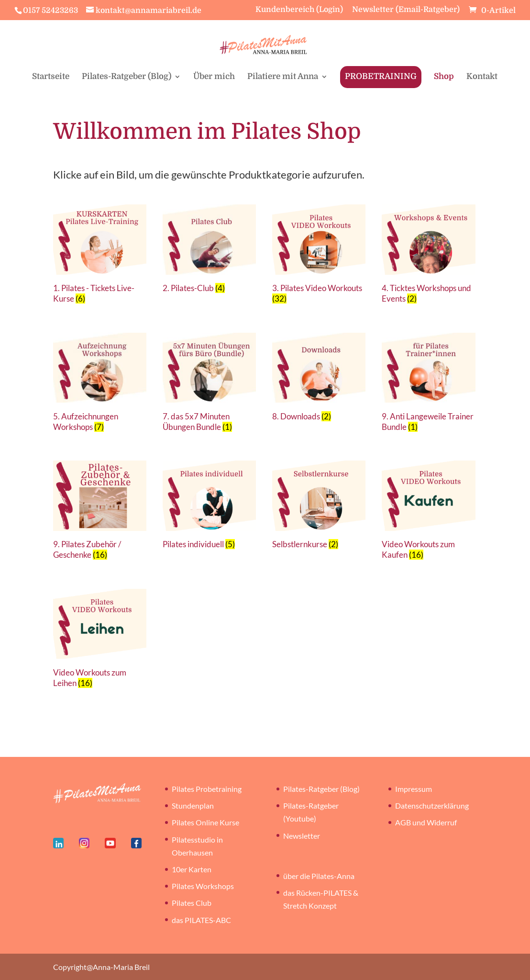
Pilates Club (192, 903)
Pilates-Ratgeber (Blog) (127, 77)
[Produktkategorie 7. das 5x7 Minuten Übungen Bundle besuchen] (209, 385)
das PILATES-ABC (201, 920)
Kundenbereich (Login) (299, 10)
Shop (444, 77)
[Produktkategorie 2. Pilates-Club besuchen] (209, 251)
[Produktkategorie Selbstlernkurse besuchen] (319, 507)
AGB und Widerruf (426, 822)
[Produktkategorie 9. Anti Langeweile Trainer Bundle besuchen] (428, 385)
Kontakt (482, 77)
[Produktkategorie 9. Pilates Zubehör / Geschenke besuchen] (100, 513)
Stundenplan (193, 805)
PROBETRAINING (381, 76)
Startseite (51, 77)
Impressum (414, 789)
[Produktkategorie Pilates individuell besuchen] (209, 507)
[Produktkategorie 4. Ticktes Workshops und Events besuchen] (428, 256)
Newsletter (302, 836)
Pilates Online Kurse (205, 822)
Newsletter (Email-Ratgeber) (406, 10)
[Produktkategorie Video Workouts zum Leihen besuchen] (100, 641)
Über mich (214, 77)
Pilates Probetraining (207, 789)
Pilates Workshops (203, 886)
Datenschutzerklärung (432, 805)
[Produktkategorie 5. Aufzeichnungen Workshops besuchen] (100, 385)
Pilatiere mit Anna (283, 77)
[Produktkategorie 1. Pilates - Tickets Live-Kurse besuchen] (100, 256)
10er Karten (192, 869)
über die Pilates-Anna (319, 876)
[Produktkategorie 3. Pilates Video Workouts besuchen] (319, 256)
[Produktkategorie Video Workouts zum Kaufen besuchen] (428, 513)
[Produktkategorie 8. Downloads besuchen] (319, 379)
